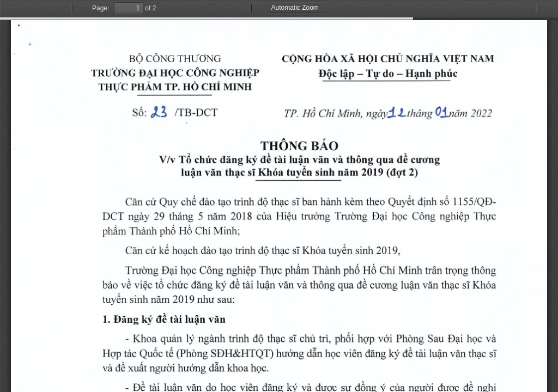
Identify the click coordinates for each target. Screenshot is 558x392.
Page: (101, 8)
